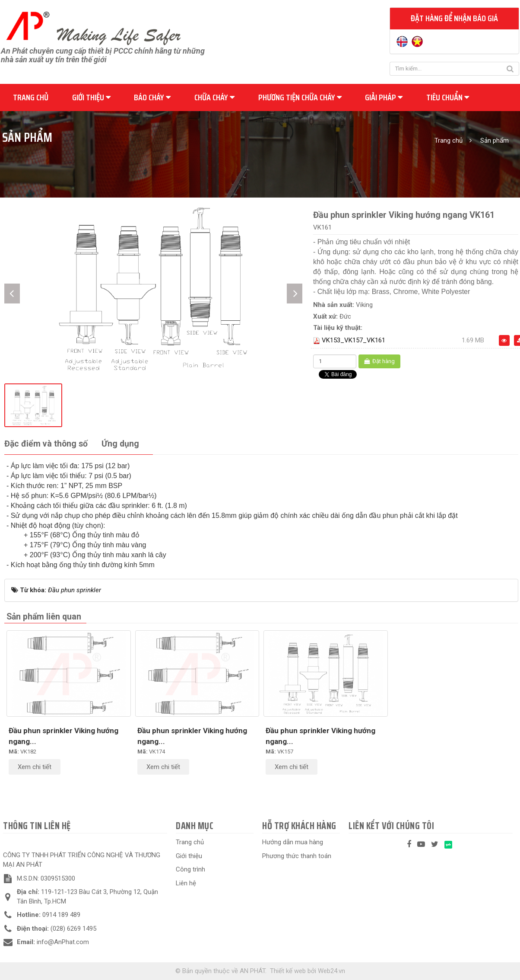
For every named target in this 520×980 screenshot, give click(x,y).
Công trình (190, 869)
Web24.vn (331, 971)
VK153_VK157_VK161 (354, 340)
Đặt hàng (379, 361)
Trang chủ (31, 97)
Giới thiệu (91, 97)
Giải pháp (384, 97)
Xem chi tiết (35, 767)
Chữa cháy (214, 97)
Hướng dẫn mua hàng (293, 842)
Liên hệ (186, 883)
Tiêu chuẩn (448, 97)
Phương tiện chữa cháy (300, 97)
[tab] (46, 444)
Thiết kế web (288, 971)
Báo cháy (152, 97)
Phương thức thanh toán (297, 856)
